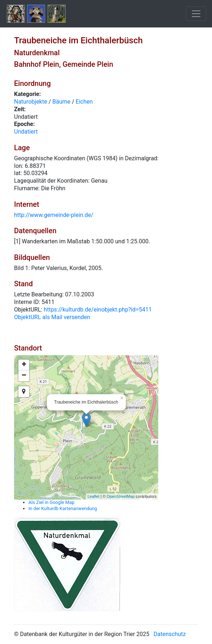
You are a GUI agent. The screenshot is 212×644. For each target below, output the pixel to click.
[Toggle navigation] (196, 14)
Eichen (84, 102)
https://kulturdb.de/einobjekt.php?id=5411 (98, 310)
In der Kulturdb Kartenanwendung (63, 508)
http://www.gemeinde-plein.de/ (54, 215)
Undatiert (26, 132)
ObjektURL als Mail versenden (52, 317)
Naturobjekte (31, 102)
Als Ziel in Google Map (51, 502)
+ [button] (24, 365)
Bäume (61, 102)
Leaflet (94, 496)
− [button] (24, 376)
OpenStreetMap (121, 496)
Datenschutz (170, 634)
